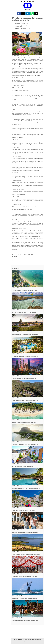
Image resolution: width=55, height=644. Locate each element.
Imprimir (17, 30)
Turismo (27, 10)
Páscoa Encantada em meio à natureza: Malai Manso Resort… (26, 554)
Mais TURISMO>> (16, 623)
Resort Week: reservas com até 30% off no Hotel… (24, 510)
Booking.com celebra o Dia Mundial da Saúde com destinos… (26, 488)
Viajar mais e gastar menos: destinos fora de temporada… (25, 532)
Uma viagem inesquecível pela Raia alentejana (23, 466)
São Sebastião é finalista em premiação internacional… (25, 598)
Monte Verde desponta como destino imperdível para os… (25, 400)
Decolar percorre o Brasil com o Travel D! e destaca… (24, 312)
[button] (19, 14)
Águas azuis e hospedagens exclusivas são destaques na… (25, 444)
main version (27, 642)
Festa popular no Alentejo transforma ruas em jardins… (25, 576)
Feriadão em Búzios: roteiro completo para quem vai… (24, 290)
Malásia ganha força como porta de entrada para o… (24, 378)
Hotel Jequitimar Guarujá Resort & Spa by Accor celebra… (25, 356)
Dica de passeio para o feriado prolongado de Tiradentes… (25, 334)
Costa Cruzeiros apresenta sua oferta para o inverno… (24, 422)
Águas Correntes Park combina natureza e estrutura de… (25, 620)
